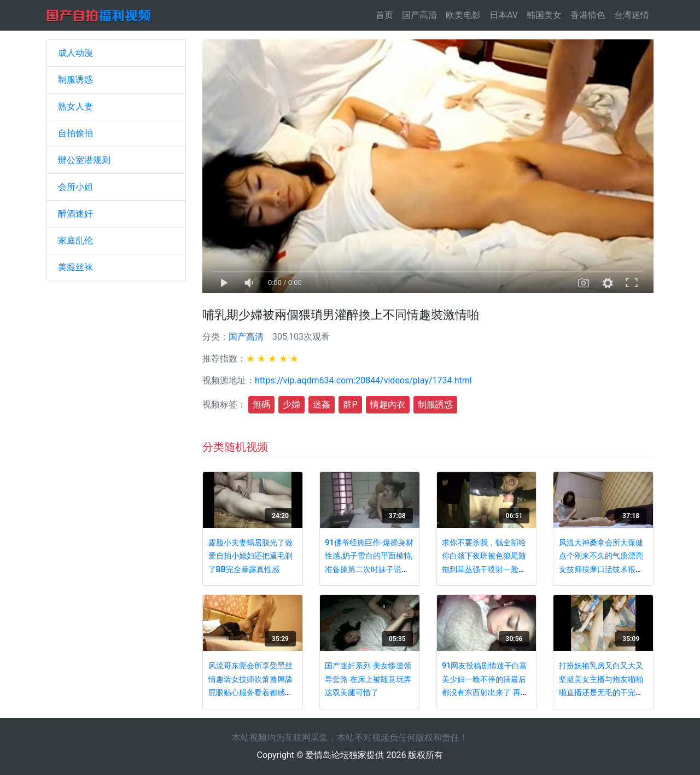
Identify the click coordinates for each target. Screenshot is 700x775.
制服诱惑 (75, 80)
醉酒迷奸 (75, 214)
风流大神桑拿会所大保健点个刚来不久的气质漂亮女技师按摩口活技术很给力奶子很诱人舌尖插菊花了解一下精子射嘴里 (601, 570)
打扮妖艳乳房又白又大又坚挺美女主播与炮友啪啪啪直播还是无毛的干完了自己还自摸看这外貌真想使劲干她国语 (601, 693)
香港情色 (588, 15)
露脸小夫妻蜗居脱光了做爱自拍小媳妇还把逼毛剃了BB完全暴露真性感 (250, 556)
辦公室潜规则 (84, 160)
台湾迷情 (632, 15)
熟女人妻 (75, 106)
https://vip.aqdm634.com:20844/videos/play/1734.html (363, 380)
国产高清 (419, 15)
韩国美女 (544, 15)
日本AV (504, 15)
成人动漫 (75, 53)
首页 (387, 14)
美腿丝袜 (75, 267)
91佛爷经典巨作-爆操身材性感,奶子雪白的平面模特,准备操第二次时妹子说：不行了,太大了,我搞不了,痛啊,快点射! (369, 570)
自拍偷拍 (75, 133)
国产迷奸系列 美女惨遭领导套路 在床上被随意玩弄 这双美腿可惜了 (368, 679)
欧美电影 (463, 15)
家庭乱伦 (75, 240)
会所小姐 (75, 187)
